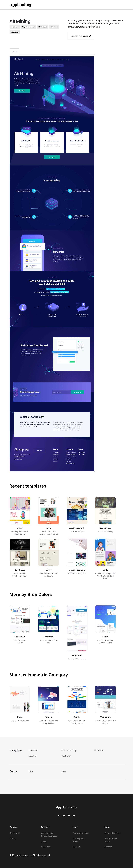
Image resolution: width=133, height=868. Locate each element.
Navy (64, 771)
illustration (15, 32)
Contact (76, 847)
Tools (44, 841)
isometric (15, 27)
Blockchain (99, 750)
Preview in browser (81, 36)
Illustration (66, 756)
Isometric (33, 750)
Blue (31, 771)
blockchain (43, 27)
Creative (33, 756)
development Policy (79, 840)
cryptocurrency (28, 27)
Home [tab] (14, 51)
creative (54, 27)
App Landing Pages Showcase (49, 835)
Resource (46, 847)
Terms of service (81, 833)
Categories (15, 833)
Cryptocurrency (69, 750)
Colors (13, 838)
